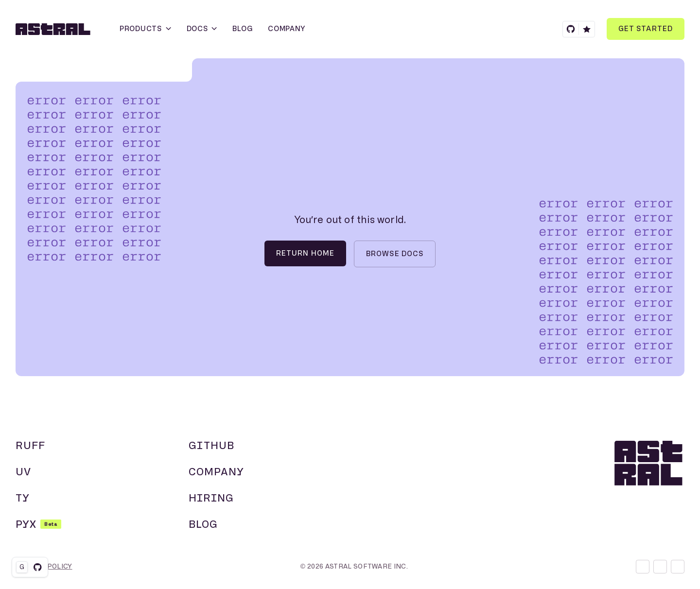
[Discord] (643, 567)
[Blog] (242, 29)
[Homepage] (52, 29)
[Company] (287, 29)
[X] (660, 567)
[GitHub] (579, 29)
